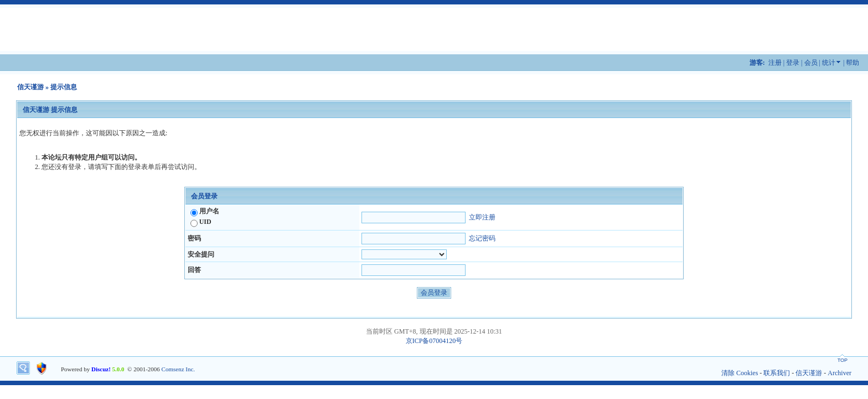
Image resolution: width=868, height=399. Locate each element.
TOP (843, 360)
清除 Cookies (740, 373)
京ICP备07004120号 (434, 341)
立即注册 (482, 217)
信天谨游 (30, 87)
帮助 (852, 63)
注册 (775, 63)
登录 (793, 63)
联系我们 (777, 373)
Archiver (839, 373)
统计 (829, 63)
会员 (811, 63)
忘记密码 (482, 238)
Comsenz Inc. (178, 369)
